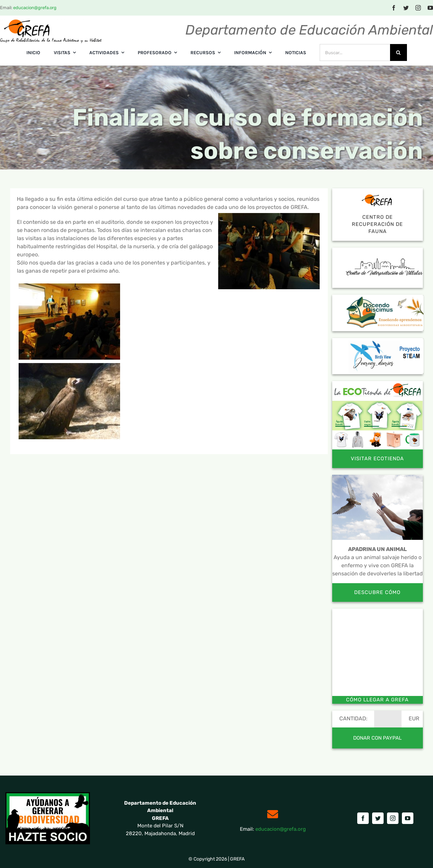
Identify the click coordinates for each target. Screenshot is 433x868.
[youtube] (408, 818)
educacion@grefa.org (35, 8)
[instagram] (418, 8)
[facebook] (394, 8)
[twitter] (406, 8)
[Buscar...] (355, 52)
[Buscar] (398, 52)
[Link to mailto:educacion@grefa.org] (273, 814)
